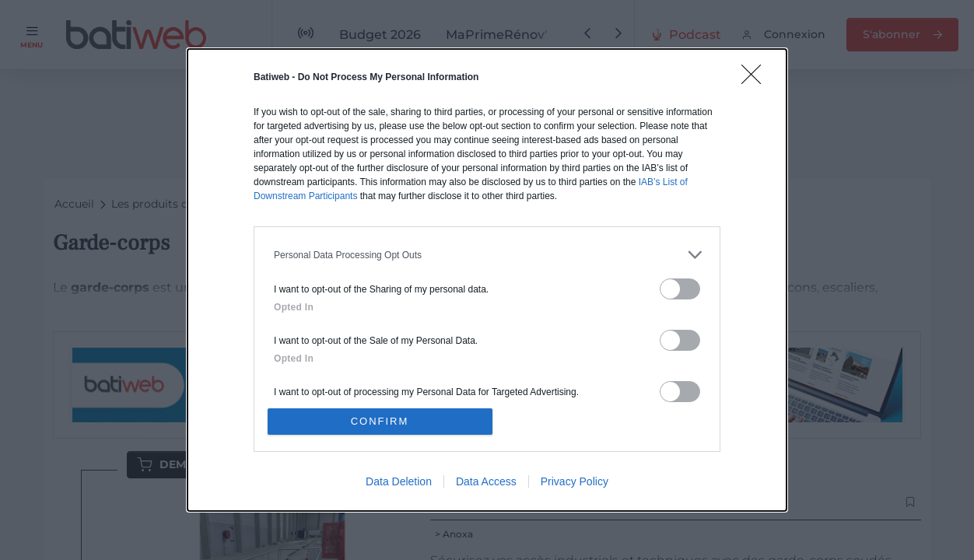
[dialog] (487, 280)
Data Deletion (399, 481)
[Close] (756, 79)
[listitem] (487, 255)
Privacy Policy (575, 481)
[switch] (680, 289)
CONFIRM (380, 421)
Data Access (486, 481)
